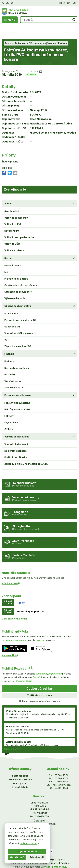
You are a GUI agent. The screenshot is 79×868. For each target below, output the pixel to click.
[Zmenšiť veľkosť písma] (64, 3)
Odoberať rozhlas (40, 675)
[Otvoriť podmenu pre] (74, 190)
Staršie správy (13, 735)
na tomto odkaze (29, 843)
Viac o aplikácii (10, 641)
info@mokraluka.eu (40, 818)
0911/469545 (40, 814)
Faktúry (32, 61)
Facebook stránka (40, 821)
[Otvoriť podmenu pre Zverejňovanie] (74, 183)
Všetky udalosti (11, 570)
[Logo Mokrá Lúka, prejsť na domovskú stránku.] (39, 11)
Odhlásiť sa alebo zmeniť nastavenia (40, 687)
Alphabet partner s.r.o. (54, 853)
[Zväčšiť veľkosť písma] (68, 3)
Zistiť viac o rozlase (40, 682)
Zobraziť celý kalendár (15, 605)
